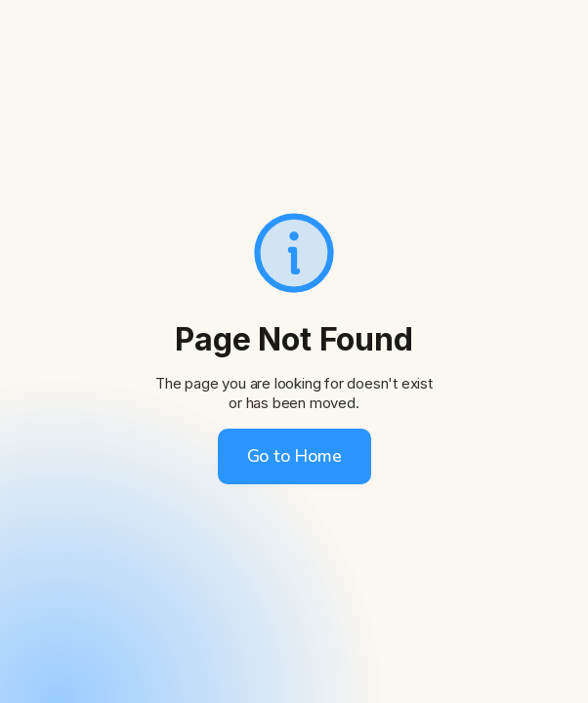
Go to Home (294, 456)
